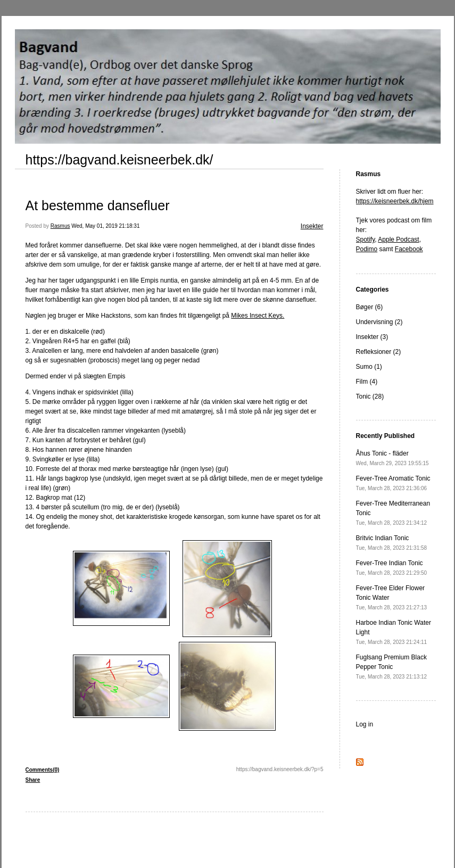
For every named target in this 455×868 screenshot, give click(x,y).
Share (33, 780)
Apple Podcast (398, 239)
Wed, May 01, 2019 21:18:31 (105, 226)
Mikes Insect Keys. (258, 316)
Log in (365, 724)
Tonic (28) (370, 396)
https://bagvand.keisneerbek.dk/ (119, 160)
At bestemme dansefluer (98, 205)
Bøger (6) (370, 307)
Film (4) (367, 382)
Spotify (366, 239)
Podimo (367, 249)
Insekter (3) (372, 337)
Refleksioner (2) (379, 352)
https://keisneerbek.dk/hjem (395, 201)
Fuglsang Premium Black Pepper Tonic (392, 667)
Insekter (312, 226)
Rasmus (60, 226)
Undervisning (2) (379, 322)
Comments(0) (43, 770)
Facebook (409, 249)
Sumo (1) (369, 367)
